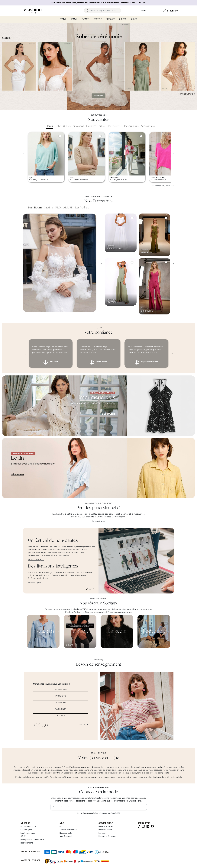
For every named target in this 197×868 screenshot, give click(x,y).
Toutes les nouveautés (163, 186)
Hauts (49, 126)
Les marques (26, 830)
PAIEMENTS (61, 709)
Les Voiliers (82, 208)
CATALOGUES (61, 689)
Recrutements (27, 843)
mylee (31, 178)
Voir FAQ (84, 725)
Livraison (102, 833)
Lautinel (49, 208)
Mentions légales (28, 833)
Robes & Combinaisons (69, 126)
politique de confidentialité (109, 813)
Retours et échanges (107, 836)
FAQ (61, 826)
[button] (87, 589)
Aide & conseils (66, 836)
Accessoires (147, 126)
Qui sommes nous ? (29, 826)
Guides (134, 19)
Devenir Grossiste (106, 830)
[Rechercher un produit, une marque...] (105, 11)
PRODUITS (61, 696)
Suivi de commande (68, 830)
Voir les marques (36, 560)
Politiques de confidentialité (32, 840)
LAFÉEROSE (114, 178)
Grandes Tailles (95, 126)
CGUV (23, 836)
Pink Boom (35, 208)
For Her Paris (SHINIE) (158, 178)
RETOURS (61, 716)
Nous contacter (66, 833)
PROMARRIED (64, 208)
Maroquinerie (130, 126)
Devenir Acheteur (106, 826)
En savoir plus (99, 521)
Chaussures (113, 126)
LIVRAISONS (61, 702)
